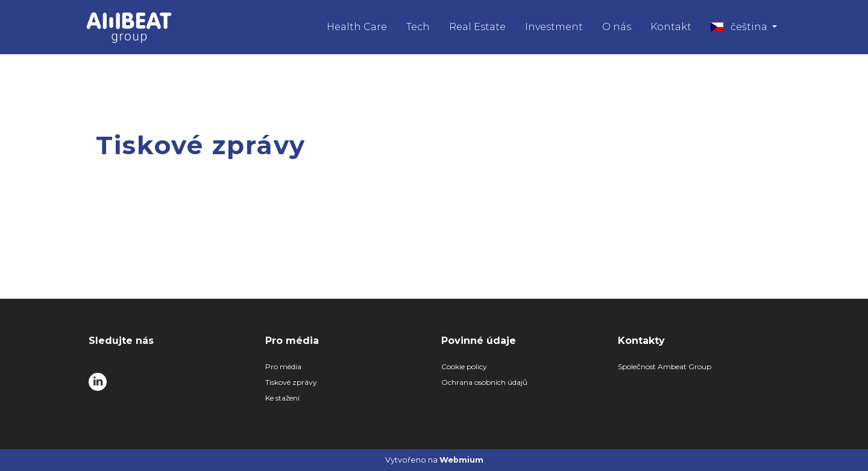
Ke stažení (282, 398)
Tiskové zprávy (291, 382)
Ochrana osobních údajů (484, 382)
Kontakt (671, 27)
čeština (740, 27)
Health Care (357, 27)
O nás (617, 27)
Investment (554, 27)
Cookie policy (464, 367)
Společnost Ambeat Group (665, 367)
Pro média (283, 367)
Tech (418, 27)
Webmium (461, 460)
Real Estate (477, 27)
